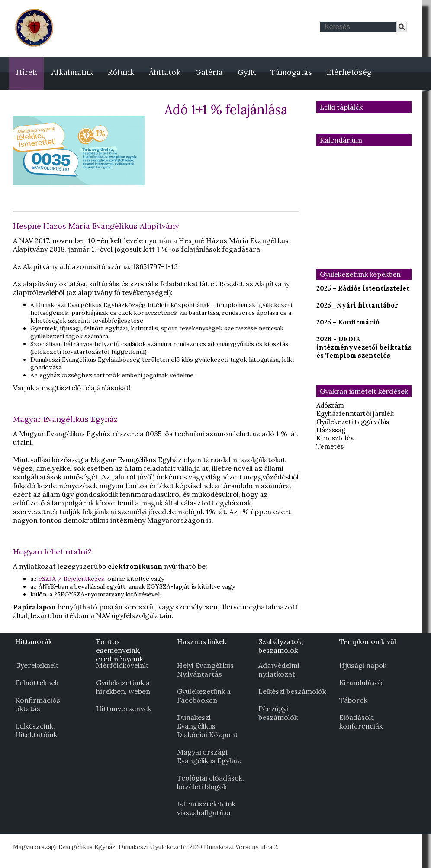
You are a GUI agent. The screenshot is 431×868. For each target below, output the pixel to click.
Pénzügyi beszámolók (278, 713)
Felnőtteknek (37, 683)
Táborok (353, 700)
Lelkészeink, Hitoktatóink (36, 730)
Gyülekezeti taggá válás (353, 422)
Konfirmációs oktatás (38, 704)
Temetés (330, 446)
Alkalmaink (72, 72)
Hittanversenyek (124, 709)
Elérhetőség (349, 72)
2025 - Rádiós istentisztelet (363, 288)
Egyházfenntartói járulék (355, 413)
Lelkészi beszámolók (292, 691)
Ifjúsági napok (363, 665)
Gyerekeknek (36, 665)
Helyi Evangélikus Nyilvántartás (205, 670)
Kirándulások (361, 683)
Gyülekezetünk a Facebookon (204, 696)
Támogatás (291, 72)
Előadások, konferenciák (361, 722)
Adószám (330, 405)
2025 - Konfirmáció (348, 322)
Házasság (331, 430)
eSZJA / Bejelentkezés (71, 579)
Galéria (209, 72)
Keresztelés (335, 438)
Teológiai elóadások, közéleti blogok (211, 782)
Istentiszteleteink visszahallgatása (206, 808)
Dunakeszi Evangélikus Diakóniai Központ (207, 726)
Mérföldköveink (122, 665)
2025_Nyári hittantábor (357, 305)
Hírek (26, 72)
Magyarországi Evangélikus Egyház (209, 756)
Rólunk (121, 72)
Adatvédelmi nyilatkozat (279, 670)
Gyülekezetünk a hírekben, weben (123, 687)
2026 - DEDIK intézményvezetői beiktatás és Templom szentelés (364, 347)
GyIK (247, 72)
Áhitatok (165, 72)
